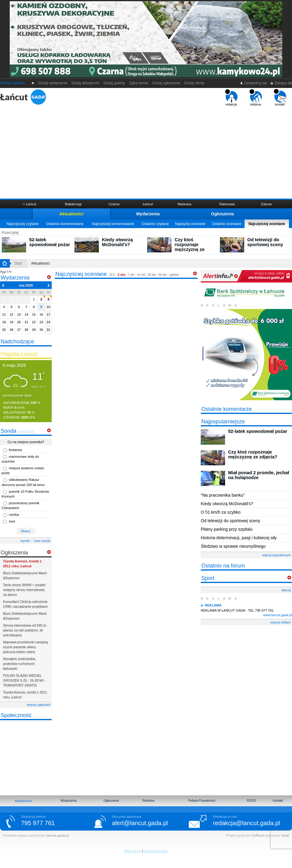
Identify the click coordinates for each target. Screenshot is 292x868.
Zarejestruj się (254, 83)
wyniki (25, 541)
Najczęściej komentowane (113, 224)
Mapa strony (133, 851)
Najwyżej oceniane (190, 224)
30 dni (152, 275)
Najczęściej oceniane (267, 224)
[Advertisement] (146, 152)
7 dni (131, 275)
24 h (112, 275)
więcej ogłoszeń (39, 705)
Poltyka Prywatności (202, 801)
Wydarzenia (148, 214)
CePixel (258, 835)
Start (18, 263)
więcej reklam (281, 622)
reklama (256, 98)
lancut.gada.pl (57, 835)
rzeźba (14, 515)
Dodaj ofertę (194, 83)
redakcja (231, 98)
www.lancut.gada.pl (278, 615)
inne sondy (42, 541)
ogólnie (174, 275)
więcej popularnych (276, 555)
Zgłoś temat (139, 83)
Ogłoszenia (222, 214)
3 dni (122, 275)
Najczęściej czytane (22, 224)
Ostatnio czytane (155, 224)
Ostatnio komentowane (65, 224)
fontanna (15, 450)
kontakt (280, 98)
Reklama (148, 801)
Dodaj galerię (114, 83)
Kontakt (278, 801)
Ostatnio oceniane (227, 224)
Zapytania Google (156, 851)
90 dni (163, 275)
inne (12, 521)
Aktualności (71, 214)
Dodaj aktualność (85, 83)
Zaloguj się (281, 83)
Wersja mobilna (12, 83)
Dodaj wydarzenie (53, 83)
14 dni (141, 275)
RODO (251, 801)
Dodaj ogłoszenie (166, 83)
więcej (286, 590)
